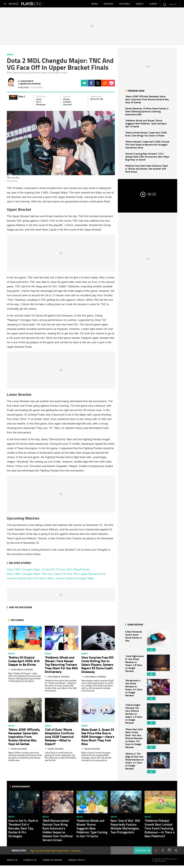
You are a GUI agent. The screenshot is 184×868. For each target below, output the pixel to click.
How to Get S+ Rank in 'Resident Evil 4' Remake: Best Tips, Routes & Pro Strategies (23, 830)
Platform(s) (41, 98)
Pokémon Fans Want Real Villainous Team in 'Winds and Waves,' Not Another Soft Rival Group (147, 170)
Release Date (96, 98)
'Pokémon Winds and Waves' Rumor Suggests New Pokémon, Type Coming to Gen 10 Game (146, 125)
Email (84, 85)
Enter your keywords (164, 4)
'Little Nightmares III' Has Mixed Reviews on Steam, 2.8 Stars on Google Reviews (135, 667)
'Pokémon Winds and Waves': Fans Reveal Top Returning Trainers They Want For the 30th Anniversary (61, 666)
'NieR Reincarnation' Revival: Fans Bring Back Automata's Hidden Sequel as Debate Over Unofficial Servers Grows (57, 832)
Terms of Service (52, 862)
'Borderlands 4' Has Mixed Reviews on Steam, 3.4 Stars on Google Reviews (135, 691)
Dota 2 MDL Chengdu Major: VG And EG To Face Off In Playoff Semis (48, 571)
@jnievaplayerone (30, 85)
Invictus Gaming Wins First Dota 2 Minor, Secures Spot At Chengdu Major (50, 580)
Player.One (43, 4)
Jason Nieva (27, 82)
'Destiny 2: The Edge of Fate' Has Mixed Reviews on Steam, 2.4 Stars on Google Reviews (135, 764)
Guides (153, 4)
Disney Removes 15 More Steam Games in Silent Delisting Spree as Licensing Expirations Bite (147, 113)
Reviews (108, 4)
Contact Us (30, 862)
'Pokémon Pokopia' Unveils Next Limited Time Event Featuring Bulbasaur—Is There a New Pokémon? (160, 830)
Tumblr (176, 852)
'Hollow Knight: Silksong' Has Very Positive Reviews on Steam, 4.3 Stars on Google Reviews (135, 715)
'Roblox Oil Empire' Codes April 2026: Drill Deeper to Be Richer (24, 662)
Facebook (91, 85)
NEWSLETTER (19, 852)
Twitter (98, 85)
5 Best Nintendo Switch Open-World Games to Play (135, 642)
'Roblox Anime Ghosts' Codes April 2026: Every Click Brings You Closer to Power (146, 135)
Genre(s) (67, 98)
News (95, 4)
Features (124, 4)
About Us (12, 862)
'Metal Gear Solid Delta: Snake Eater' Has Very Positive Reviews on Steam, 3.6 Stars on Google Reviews (135, 740)
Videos (140, 4)
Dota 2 (22, 98)
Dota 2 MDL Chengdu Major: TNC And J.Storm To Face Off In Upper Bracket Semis (56, 575)
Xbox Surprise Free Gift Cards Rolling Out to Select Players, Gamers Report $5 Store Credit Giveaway (97, 666)
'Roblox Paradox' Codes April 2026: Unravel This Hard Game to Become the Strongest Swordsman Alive (147, 146)
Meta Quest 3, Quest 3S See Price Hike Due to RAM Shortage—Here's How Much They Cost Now (98, 738)
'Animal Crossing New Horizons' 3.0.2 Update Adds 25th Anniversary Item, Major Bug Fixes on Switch (147, 158)
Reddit (105, 85)
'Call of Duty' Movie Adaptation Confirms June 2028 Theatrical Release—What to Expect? (59, 738)
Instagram (169, 852)
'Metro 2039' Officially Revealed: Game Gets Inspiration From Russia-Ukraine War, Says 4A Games (147, 101)
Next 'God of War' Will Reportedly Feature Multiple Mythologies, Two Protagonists (125, 828)
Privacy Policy (77, 862)
